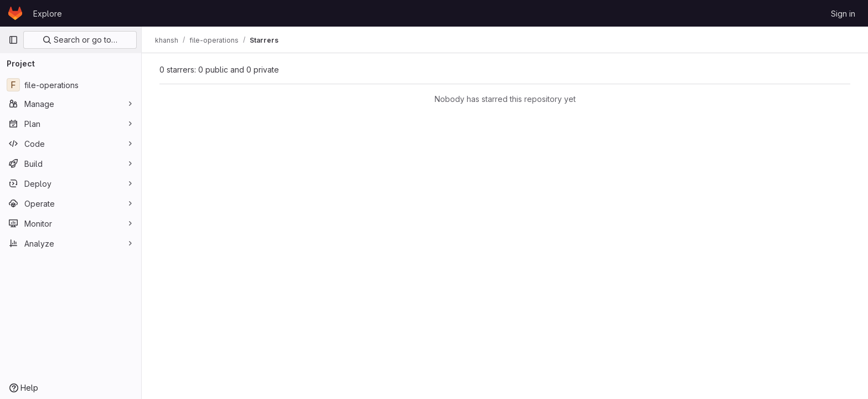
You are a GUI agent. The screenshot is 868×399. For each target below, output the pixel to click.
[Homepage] (15, 13)
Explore (48, 14)
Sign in (843, 14)
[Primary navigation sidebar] (13, 40)
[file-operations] (71, 85)
